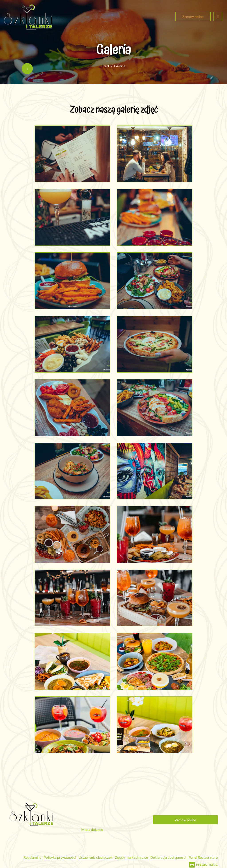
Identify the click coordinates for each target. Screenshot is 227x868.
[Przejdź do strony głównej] (28, 17)
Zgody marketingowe (132, 857)
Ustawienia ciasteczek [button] (96, 857)
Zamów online (193, 16)
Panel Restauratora (203, 857)
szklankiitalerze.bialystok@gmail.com (110, 823)
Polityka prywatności (60, 857)
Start (106, 66)
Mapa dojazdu (92, 829)
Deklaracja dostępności (169, 857)
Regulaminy (33, 857)
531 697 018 (104, 811)
